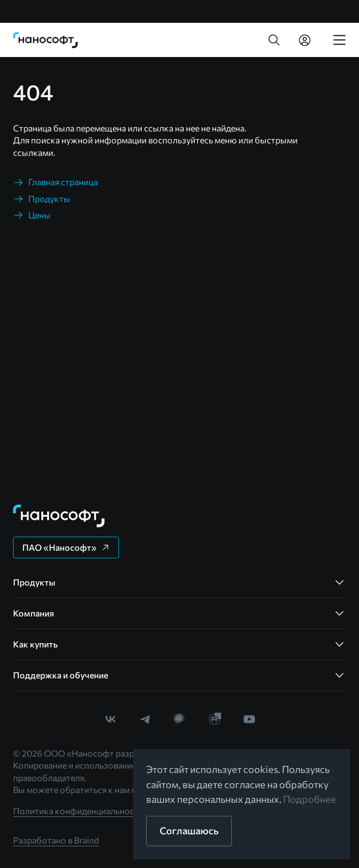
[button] (274, 40)
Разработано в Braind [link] (56, 840)
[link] (46, 40)
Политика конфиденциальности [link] (78, 811)
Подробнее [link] (310, 799)
